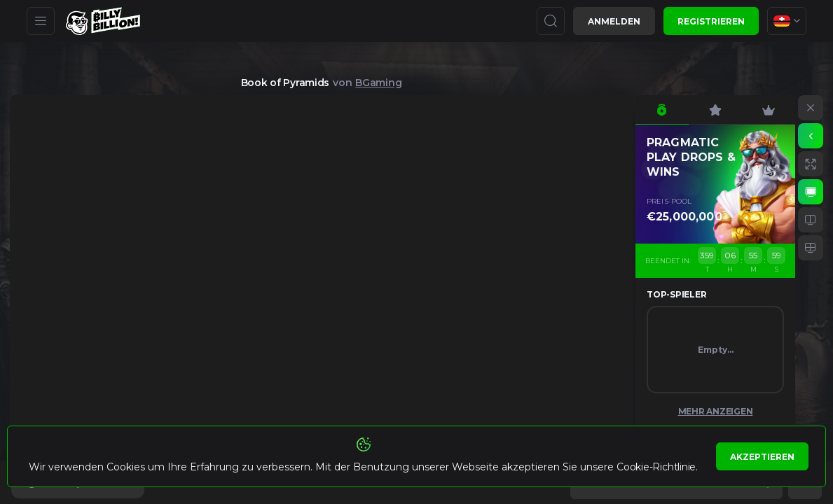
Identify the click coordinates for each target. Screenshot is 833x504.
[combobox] (787, 21)
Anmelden (614, 21)
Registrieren (711, 21)
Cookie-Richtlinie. (657, 467)
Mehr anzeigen (716, 411)
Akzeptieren (762, 457)
